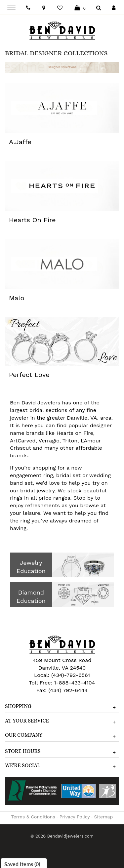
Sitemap (104, 817)
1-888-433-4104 (74, 683)
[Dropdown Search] (99, 8)
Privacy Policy (75, 817)
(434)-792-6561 (70, 675)
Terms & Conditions (33, 817)
